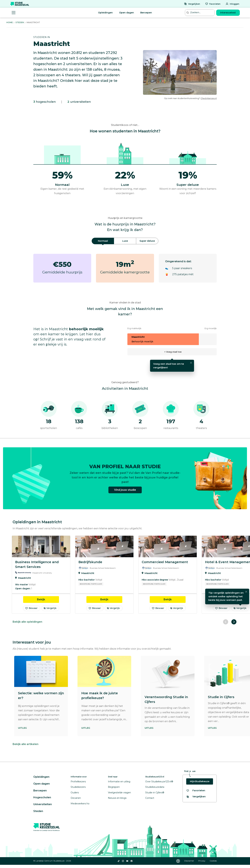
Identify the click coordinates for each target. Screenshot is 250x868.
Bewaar (31, 608)
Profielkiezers (78, 782)
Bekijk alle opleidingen (27, 622)
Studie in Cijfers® (155, 793)
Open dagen (127, 13)
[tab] (103, 241)
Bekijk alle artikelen (26, 744)
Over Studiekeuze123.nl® (159, 782)
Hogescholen (42, 797)
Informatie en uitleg (119, 782)
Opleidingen (105, 13)
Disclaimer (189, 861)
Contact (150, 798)
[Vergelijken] (192, 4)
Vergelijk (50, 608)
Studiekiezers (78, 787)
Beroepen (146, 13)
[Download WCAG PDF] (178, 861)
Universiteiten (43, 804)
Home (10, 22)
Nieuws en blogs (117, 798)
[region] (125, 575)
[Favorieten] (213, 4)
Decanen (76, 798)
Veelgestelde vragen (119, 793)
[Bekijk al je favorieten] (196, 791)
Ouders (75, 793)
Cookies (213, 861)
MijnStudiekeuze (200, 781)
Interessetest (228, 13)
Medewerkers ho (80, 804)
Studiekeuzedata (155, 787)
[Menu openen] (14, 13)
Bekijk (48, 599)
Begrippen (114, 787)
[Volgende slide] (234, 622)
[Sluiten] (191, 363)
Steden (20, 22)
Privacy (202, 861)
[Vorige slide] (226, 622)
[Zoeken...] (200, 13)
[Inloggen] (232, 4)
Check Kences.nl (209, 98)
